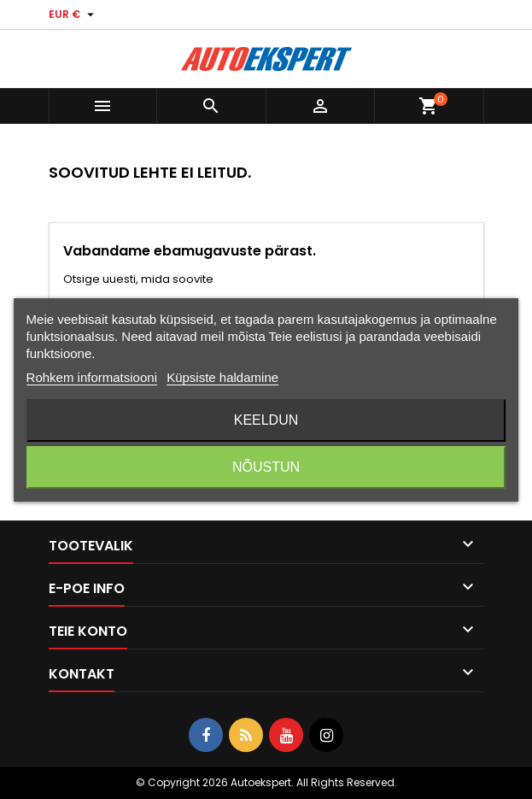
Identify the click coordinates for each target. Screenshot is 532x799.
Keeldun (266, 420)
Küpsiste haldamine (222, 377)
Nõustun (266, 467)
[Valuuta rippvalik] (73, 15)
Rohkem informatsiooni (92, 377)
